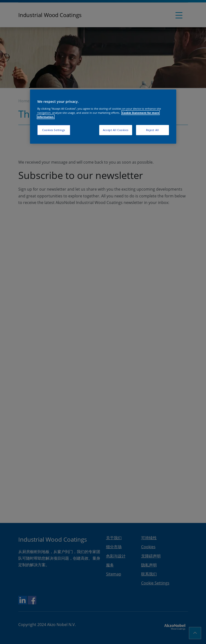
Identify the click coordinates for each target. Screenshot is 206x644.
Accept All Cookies (116, 130)
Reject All (152, 130)
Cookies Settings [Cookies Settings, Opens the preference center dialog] (54, 130)
